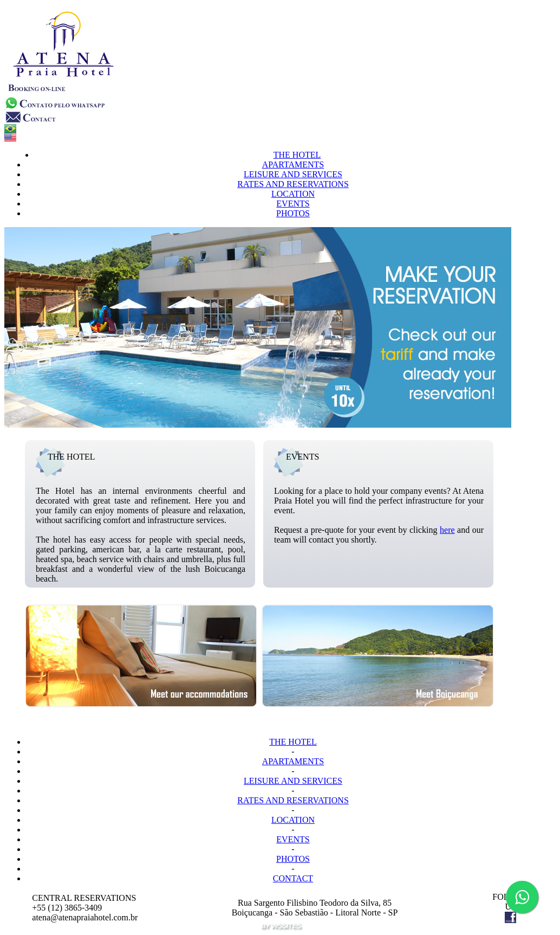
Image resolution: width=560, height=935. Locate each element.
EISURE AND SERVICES (293, 174)
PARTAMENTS (293, 165)
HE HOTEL (297, 155)
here (447, 530)
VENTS (293, 204)
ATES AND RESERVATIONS (293, 184)
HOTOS (293, 213)
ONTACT (293, 878)
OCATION (293, 194)
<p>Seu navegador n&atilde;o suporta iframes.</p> (282, 327)
